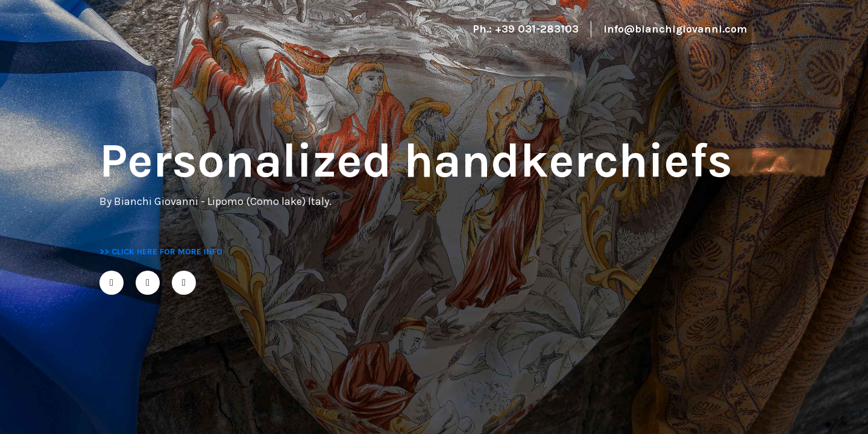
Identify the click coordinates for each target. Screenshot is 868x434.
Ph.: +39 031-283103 (526, 29)
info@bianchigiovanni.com (675, 29)
